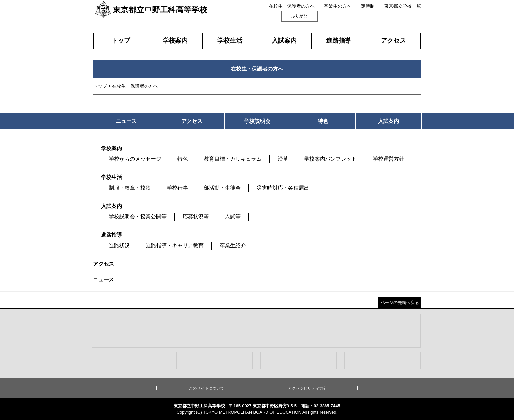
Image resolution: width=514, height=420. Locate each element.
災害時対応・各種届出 (283, 188)
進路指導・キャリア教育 (175, 245)
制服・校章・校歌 (130, 188)
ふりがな (299, 16)
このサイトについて (207, 388)
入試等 (233, 217)
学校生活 (230, 40)
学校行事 (177, 188)
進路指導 (339, 40)
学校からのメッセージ (135, 159)
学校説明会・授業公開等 (138, 217)
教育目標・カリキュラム (233, 159)
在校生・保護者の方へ (292, 6)
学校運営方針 (388, 159)
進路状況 (119, 245)
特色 (183, 159)
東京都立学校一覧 (403, 6)
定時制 (368, 6)
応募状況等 (196, 217)
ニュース (104, 280)
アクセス (393, 40)
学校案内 (175, 40)
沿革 (283, 159)
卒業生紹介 (233, 245)
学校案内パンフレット (330, 159)
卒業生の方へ (338, 6)
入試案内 (284, 40)
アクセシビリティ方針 (307, 388)
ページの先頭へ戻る (400, 302)
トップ (121, 40)
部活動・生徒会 (222, 188)
